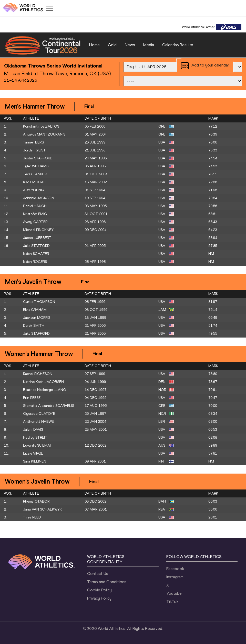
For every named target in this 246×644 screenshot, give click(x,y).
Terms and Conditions (107, 582)
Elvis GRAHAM (35, 310)
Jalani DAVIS (33, 430)
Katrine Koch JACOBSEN (43, 382)
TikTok (172, 602)
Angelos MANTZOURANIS (44, 134)
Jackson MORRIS (37, 318)
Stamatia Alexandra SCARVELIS (49, 406)
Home (94, 45)
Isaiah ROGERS (35, 262)
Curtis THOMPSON (39, 302)
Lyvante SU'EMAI (37, 445)
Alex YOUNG (33, 190)
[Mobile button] (49, 8)
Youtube (174, 593)
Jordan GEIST (34, 150)
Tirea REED (32, 517)
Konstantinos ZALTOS (41, 126)
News (130, 45)
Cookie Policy (99, 590)
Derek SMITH (34, 326)
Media (149, 45)
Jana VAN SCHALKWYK (43, 509)
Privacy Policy (99, 598)
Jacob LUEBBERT (37, 238)
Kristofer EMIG (35, 214)
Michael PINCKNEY (38, 230)
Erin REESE (32, 398)
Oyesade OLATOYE (39, 414)
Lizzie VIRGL (33, 453)
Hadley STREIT (35, 438)
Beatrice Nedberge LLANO (45, 390)
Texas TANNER (35, 174)
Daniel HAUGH (35, 206)
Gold (112, 45)
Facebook (175, 569)
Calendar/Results (178, 45)
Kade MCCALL (35, 182)
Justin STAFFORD (38, 158)
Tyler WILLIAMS (36, 166)
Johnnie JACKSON (39, 198)
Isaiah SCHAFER (36, 254)
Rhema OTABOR (36, 501)
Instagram (175, 577)
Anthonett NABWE (38, 422)
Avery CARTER (35, 222)
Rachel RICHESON (38, 374)
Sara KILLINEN (35, 461)
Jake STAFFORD (36, 246)
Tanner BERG (34, 142)
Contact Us (98, 574)
